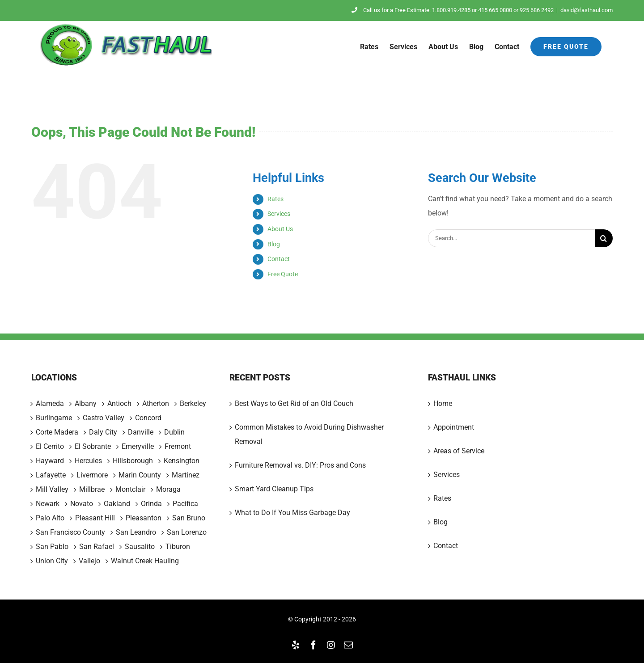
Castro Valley (104, 418)
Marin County (140, 475)
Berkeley (193, 404)
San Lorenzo (187, 532)
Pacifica (185, 504)
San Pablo (52, 547)
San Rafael (97, 547)
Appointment (454, 427)
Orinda (151, 504)
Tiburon (178, 547)
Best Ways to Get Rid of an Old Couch (294, 403)
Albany (86, 404)
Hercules (88, 461)
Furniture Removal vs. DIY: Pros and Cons (300, 465)
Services (279, 214)
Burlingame (54, 418)
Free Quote (283, 274)
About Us (280, 229)
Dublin (174, 432)
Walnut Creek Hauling (145, 561)
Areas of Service (459, 451)
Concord (148, 418)
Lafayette (51, 475)
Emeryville (138, 447)
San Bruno (189, 518)
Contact (279, 259)
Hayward (50, 461)
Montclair (130, 490)
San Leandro (136, 532)
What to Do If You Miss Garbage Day (292, 513)
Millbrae (92, 490)
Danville (141, 432)
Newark (48, 504)
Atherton (156, 404)
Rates (275, 199)
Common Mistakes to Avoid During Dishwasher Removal (309, 434)
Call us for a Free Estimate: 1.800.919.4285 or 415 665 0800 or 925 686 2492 (453, 10)
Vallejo (89, 561)
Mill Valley (52, 490)
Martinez (186, 475)
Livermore (92, 475)
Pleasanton (144, 518)
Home (443, 403)
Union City (52, 561)
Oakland (117, 504)
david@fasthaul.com (587, 10)
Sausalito (140, 547)
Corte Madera (57, 432)
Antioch (119, 404)
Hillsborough (133, 461)
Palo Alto (50, 518)
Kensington (182, 461)
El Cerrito (50, 447)
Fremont (178, 447)
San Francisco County (70, 532)
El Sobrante (93, 447)
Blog (274, 244)
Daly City (103, 432)
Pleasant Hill (95, 518)
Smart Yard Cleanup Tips (274, 489)
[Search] (604, 238)
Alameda (50, 404)
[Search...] (511, 238)
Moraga (168, 490)
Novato (82, 504)
